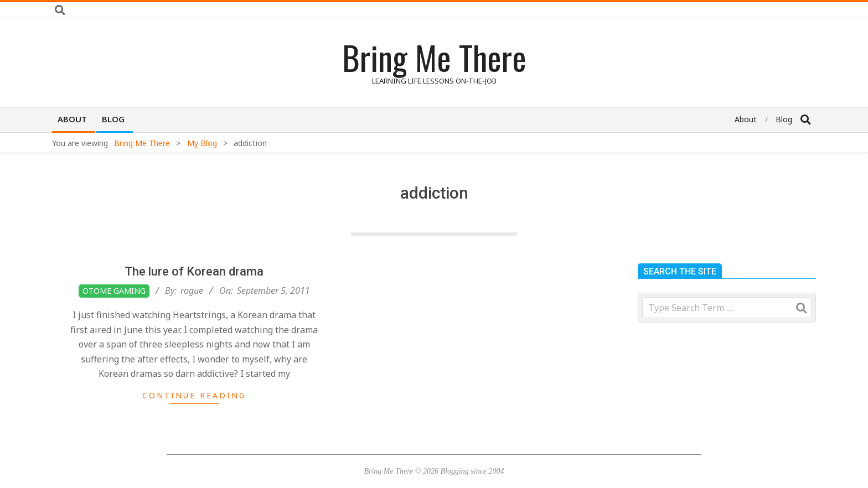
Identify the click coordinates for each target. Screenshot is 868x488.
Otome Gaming (114, 291)
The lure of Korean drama (194, 271)
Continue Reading (194, 395)
